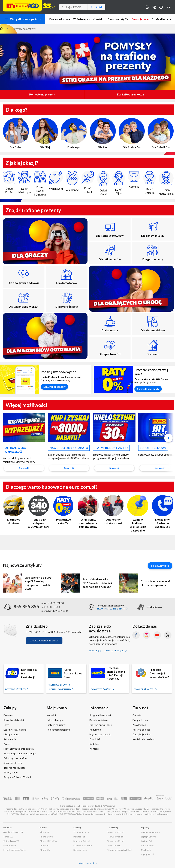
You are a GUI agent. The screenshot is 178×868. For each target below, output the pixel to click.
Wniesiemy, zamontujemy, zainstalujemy (88, 512)
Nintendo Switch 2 (82, 841)
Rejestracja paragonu (58, 730)
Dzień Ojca (119, 183)
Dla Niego (74, 133)
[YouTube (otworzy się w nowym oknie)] (157, 635)
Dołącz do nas (140, 720)
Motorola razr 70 (11, 841)
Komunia (134, 180)
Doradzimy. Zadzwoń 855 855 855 (163, 512)
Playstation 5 (79, 837)
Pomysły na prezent (42, 94)
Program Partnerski (100, 715)
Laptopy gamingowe (150, 832)
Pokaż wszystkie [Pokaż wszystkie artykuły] (160, 566)
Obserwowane (161, 7)
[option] (24, 443)
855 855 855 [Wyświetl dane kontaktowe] (154, 7)
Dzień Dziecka (150, 183)
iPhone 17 (44, 832)
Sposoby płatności (14, 720)
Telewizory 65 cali (116, 837)
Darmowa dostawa (14, 510)
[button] (168, 439)
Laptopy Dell (147, 841)
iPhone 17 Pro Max (48, 841)
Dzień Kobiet (9, 182)
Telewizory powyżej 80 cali (120, 850)
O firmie (137, 715)
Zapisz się (94, 651)
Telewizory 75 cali (116, 841)
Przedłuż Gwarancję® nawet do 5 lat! (159, 673)
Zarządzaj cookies (142, 734)
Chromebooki (148, 846)
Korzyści (51, 715)
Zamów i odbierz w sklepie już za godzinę (138, 514)
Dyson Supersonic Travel (15, 850)
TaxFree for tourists (14, 768)
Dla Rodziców (132, 133)
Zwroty (8, 744)
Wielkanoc (72, 181)
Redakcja (94, 744)
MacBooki (146, 850)
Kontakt (94, 749)
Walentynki (56, 181)
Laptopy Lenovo (148, 837)
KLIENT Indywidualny (60, 689)
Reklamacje (10, 739)
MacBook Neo (10, 846)
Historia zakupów (56, 725)
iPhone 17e (45, 850)
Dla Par (103, 133)
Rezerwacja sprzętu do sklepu (20, 753)
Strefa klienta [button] (160, 19)
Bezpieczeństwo (99, 720)
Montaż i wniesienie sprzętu (19, 749)
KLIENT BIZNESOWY (58, 685)
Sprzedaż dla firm (13, 763)
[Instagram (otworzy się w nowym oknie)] (147, 635)
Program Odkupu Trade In (18, 777)
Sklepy (147, 7)
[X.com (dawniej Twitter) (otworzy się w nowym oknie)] (168, 635)
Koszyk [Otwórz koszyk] (168, 7)
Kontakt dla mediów (144, 739)
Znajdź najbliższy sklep (44, 641)
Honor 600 (8, 837)
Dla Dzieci (16, 133)
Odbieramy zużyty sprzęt (113, 510)
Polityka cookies (141, 730)
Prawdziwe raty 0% (63, 510)
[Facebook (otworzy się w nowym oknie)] (136, 635)
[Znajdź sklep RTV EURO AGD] (10, 630)
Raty (6, 725)
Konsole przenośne (83, 846)
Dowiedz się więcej (114, 651)
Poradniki (95, 739)
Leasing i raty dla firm (15, 730)
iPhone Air (44, 846)
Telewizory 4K (114, 846)
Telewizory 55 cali (116, 832)
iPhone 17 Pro (46, 837)
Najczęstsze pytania (100, 734)
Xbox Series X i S (81, 832)
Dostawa (8, 715)
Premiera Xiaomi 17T (13, 832)
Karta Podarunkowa (130, 94)
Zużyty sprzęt (11, 772)
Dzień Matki (103, 183)
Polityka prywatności (101, 725)
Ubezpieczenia (11, 734)
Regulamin (95, 730)
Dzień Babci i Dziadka (40, 184)
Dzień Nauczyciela (166, 183)
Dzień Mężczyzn (24, 182)
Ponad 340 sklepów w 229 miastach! (39, 512)
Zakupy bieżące (55, 720)
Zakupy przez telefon (15, 758)
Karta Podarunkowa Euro (73, 673)
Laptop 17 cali (147, 854)
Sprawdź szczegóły (54, 387)
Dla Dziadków (161, 133)
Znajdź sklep (139, 725)
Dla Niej (45, 133)
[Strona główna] (29, 6)
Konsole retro (80, 850)
